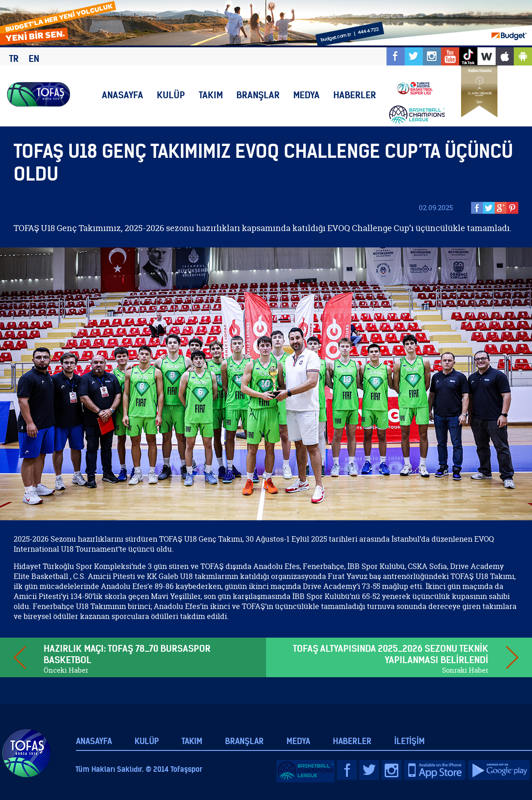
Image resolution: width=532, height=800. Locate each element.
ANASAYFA (123, 95)
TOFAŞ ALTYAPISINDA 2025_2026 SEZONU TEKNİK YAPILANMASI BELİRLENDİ (391, 654)
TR (14, 58)
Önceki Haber (66, 670)
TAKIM (211, 95)
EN (34, 58)
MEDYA (306, 95)
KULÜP (171, 95)
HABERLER (355, 95)
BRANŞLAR (258, 95)
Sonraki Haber (465, 670)
